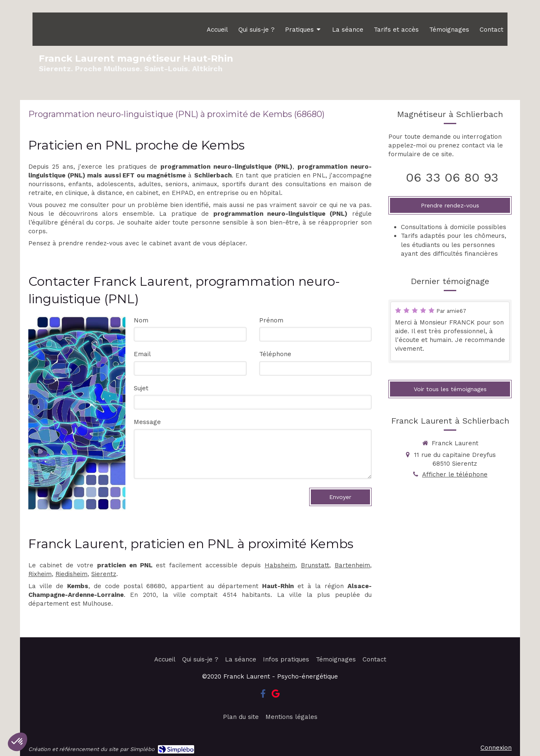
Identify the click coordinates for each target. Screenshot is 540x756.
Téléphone (275, 354)
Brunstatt (315, 565)
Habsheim (280, 565)
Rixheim (40, 574)
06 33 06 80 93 (452, 177)
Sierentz (104, 574)
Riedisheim (71, 574)
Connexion (496, 748)
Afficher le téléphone (455, 474)
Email (142, 354)
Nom (141, 320)
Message (147, 422)
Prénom (271, 320)
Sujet (141, 388)
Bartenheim (352, 565)
